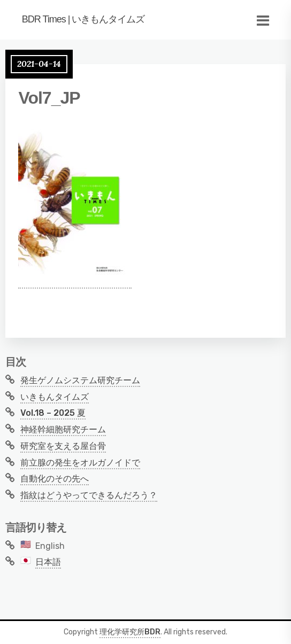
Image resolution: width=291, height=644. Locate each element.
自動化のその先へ (55, 479)
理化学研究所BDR (130, 632)
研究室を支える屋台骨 (63, 446)
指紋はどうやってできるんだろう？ (89, 495)
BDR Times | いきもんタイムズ (83, 19)
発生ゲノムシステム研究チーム (80, 380)
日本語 (48, 562)
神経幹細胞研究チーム (63, 429)
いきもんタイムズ (55, 397)
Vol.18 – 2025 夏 (53, 413)
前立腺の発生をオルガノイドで (80, 463)
